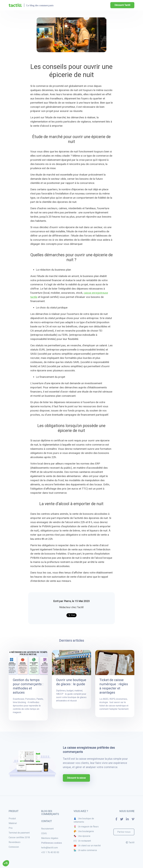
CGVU (44, 833)
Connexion (14, 847)
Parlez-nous (124, 832)
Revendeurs (15, 842)
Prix (11, 828)
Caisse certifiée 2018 (19, 837)
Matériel (13, 823)
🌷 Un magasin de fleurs (86, 827)
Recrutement (47, 829)
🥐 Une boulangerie (84, 831)
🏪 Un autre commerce (85, 850)
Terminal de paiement (19, 833)
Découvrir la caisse (76, 778)
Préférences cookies (52, 843)
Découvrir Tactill (122, 5)
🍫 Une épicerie (82, 836)
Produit (12, 819)
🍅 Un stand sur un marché (87, 846)
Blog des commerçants (50, 813)
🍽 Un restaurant (82, 841)
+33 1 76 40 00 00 (50, 852)
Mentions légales (50, 838)
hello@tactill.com (50, 848)
